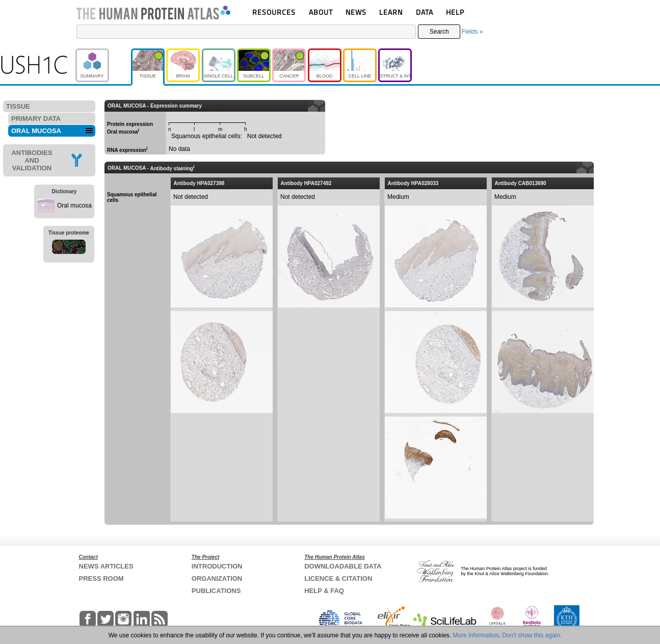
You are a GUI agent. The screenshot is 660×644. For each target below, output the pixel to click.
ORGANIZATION (217, 578)
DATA (425, 12)
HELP (455, 12)
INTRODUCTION (217, 566)
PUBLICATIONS (216, 591)
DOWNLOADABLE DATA (343, 566)
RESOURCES (274, 12)
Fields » (472, 32)
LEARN (391, 12)
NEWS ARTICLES (106, 566)
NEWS (356, 12)
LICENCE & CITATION (338, 578)
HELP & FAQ (324, 591)
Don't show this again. (532, 635)
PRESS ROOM (101, 578)
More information (476, 635)
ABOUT (321, 12)
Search (439, 32)
